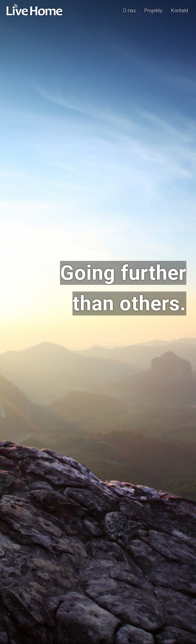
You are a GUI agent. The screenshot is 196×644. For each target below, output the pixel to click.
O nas (129, 10)
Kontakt (180, 10)
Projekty (153, 10)
